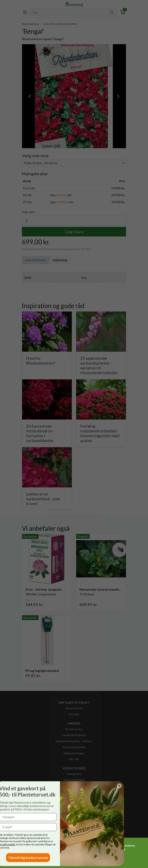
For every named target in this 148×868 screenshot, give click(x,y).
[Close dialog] (47, 786)
